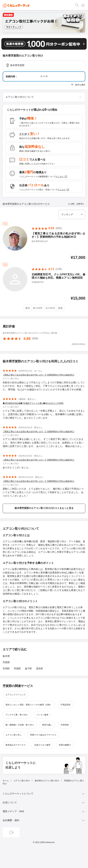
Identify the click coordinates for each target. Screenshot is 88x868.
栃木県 (6, 656)
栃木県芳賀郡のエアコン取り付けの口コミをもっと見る (44, 508)
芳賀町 (17, 668)
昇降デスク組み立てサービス (43, 735)
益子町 (28, 668)
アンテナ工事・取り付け (17, 715)
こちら (62, 177)
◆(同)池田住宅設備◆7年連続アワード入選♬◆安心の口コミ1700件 (33, 403)
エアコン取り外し (14, 735)
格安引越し (47, 725)
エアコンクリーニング (16, 695)
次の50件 (50, 308)
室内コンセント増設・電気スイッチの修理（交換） (29, 705)
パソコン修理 (42, 715)
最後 (60, 308)
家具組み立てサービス (16, 745)
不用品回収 (65, 705)
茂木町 (40, 668)
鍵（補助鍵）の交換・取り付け (20, 725)
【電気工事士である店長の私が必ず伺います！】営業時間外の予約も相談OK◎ (38, 375)
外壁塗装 (65, 725)
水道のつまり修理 (42, 745)
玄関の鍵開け (65, 745)
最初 (28, 308)
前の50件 (38, 308)
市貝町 (6, 668)
